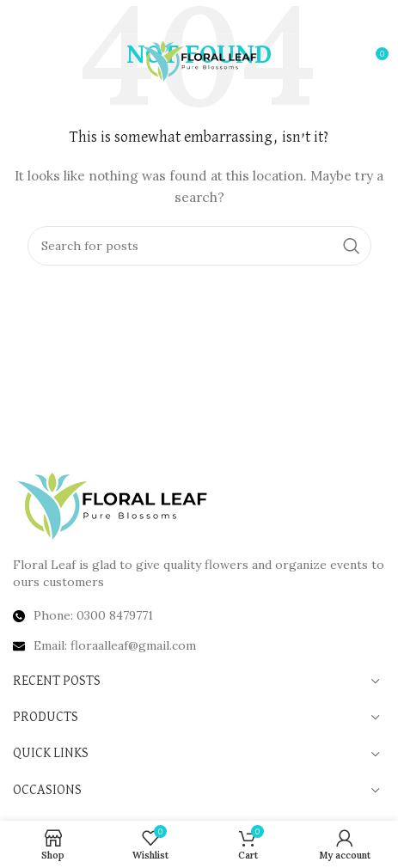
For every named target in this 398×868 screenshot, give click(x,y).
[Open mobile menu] (41, 60)
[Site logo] (199, 59)
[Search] (199, 246)
